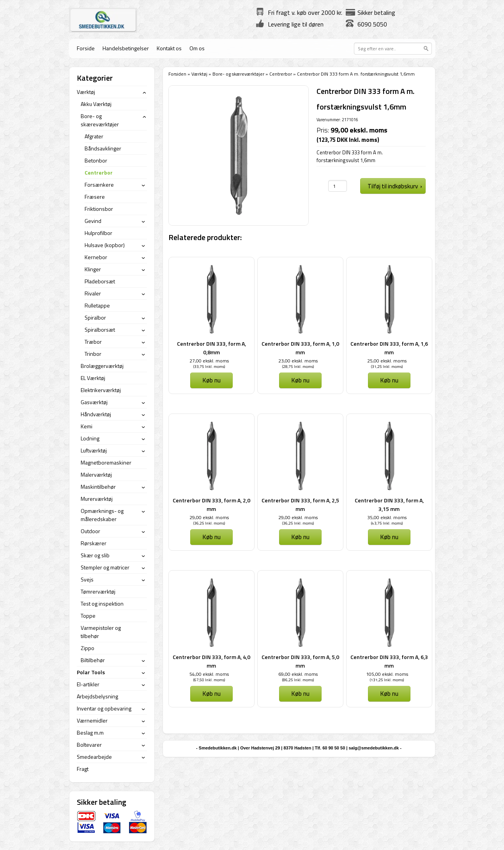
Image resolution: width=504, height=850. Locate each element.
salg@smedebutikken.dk (374, 748)
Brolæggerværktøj (102, 366)
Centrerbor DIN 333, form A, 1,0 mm (300, 348)
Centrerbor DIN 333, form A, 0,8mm (211, 348)
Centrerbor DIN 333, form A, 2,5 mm (300, 505)
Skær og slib (95, 555)
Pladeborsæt (100, 281)
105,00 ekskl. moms (387, 674)
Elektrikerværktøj (101, 390)
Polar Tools (91, 672)
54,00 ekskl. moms (209, 674)
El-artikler (88, 684)
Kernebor (96, 257)
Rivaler (93, 293)
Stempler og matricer (105, 567)
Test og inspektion (102, 603)
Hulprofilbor (98, 233)
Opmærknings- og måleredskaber (102, 515)
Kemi (87, 426)
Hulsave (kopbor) (105, 245)
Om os (197, 48)
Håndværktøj (96, 414)
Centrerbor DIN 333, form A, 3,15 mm (389, 505)
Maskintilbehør (98, 487)
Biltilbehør (93, 660)
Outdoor (90, 531)
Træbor (93, 342)
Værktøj (199, 74)
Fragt (83, 769)
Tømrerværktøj (98, 591)
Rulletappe (97, 305)
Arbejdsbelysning (97, 696)
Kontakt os (169, 48)
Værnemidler (92, 720)
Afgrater (94, 136)
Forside (86, 48)
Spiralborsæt (100, 330)
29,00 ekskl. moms (209, 517)
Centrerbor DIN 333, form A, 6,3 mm (389, 661)
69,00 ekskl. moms (298, 674)
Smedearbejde (94, 757)
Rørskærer (94, 543)
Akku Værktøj (96, 104)
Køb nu (211, 380)
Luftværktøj (94, 450)
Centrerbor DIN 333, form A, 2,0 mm (211, 505)
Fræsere (95, 197)
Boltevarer (89, 745)
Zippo (88, 648)
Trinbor (93, 354)
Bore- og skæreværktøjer (238, 74)
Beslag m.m (90, 732)
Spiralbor (95, 317)
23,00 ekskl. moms (298, 361)
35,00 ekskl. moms (387, 517)
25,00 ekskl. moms (387, 361)
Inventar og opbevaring (104, 708)
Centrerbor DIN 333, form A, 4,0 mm (211, 661)
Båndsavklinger (103, 148)
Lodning (90, 438)
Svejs (87, 579)
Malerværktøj (96, 474)
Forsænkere (99, 185)
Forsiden (177, 74)
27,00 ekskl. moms (209, 361)
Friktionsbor (99, 209)
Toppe (88, 616)
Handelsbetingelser (126, 48)
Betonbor (96, 160)
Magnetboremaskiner (106, 462)
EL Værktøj (93, 378)
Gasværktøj (94, 402)
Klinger (93, 269)
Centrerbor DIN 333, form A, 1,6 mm (389, 348)
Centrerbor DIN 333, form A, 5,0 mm (300, 661)
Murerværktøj (97, 499)
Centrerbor (281, 74)
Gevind (93, 221)
